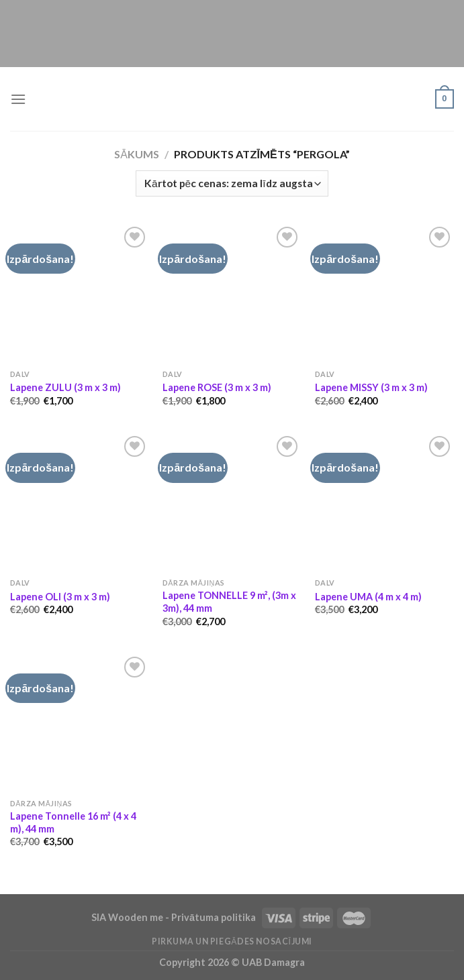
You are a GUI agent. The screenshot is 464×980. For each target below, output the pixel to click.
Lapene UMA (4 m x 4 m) (368, 597)
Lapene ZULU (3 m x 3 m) (65, 387)
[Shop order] (232, 183)
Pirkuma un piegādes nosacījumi (232, 941)
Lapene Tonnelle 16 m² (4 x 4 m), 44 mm (73, 822)
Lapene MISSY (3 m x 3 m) (371, 387)
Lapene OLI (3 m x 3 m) (60, 597)
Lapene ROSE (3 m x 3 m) (217, 387)
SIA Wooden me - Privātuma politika (175, 917)
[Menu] (18, 99)
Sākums (137, 154)
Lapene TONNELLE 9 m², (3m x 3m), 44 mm (229, 602)
